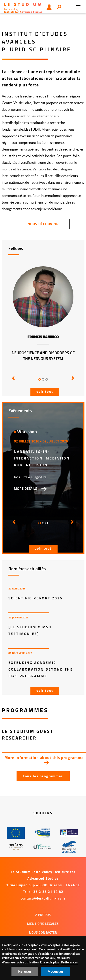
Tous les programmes (43, 776)
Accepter (56, 971)
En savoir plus (49, 962)
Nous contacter (43, 932)
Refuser (25, 971)
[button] (14, 381)
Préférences (69, 962)
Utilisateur (49, 7)
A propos (43, 915)
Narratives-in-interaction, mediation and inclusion (42, 458)
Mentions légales (43, 924)
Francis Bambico (43, 337)
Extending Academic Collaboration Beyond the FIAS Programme (41, 669)
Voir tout (45, 391)
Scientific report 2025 (36, 598)
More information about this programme (44, 757)
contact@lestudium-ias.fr (43, 898)
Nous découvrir (43, 224)
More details (25, 488)
